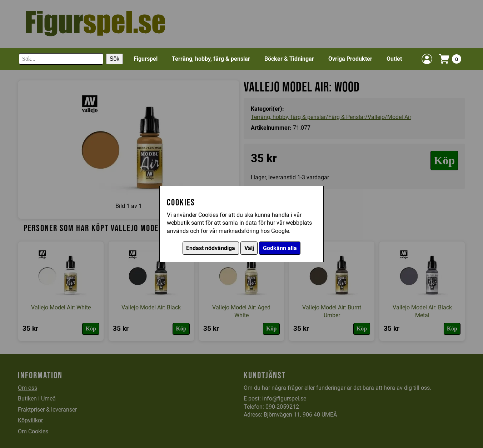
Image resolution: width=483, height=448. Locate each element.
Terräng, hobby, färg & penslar (211, 59)
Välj (249, 248)
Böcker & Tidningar (289, 59)
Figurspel (146, 59)
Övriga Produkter (350, 59)
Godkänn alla (280, 248)
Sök (115, 59)
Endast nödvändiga (211, 248)
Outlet (394, 59)
